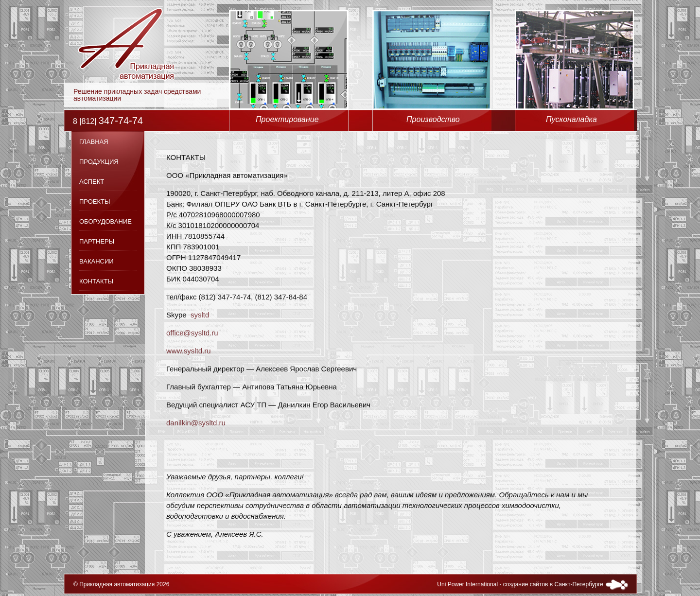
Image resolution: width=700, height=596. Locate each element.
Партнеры (97, 241)
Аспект (92, 182)
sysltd (200, 315)
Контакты (96, 281)
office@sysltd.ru (192, 333)
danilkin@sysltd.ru (196, 423)
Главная (94, 142)
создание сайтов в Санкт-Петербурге (553, 584)
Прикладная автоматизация (117, 584)
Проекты (95, 202)
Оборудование (105, 221)
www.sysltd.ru (189, 351)
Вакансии (96, 261)
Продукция (99, 162)
